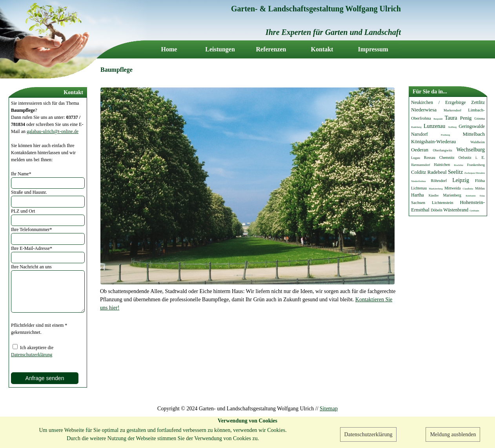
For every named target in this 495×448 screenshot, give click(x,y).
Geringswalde (472, 126)
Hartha (418, 195)
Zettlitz (478, 102)
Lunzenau (434, 126)
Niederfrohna (418, 181)
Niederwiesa (424, 110)
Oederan (420, 150)
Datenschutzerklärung (369, 434)
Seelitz (455, 172)
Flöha (480, 180)
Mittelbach (474, 134)
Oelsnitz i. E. (472, 158)
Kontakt (322, 50)
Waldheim (478, 142)
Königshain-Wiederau (433, 141)
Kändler (434, 196)
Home (169, 50)
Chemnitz (447, 158)
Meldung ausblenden (453, 434)
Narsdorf (419, 134)
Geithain (474, 211)
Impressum (373, 50)
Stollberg (452, 127)
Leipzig (461, 180)
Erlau (482, 196)
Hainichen (442, 165)
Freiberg (446, 135)
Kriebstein (470, 196)
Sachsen (418, 202)
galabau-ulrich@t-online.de (53, 131)
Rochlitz (459, 165)
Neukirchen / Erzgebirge (438, 102)
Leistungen (220, 50)
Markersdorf (452, 110)
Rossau (430, 158)
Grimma (480, 119)
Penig (466, 118)
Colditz (419, 172)
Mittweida (452, 188)
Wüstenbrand (456, 210)
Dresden (480, 173)
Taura (451, 118)
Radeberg (416, 127)
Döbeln (436, 210)
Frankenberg (476, 165)
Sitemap (329, 409)
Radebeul (437, 172)
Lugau (416, 158)
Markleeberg (436, 189)
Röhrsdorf (439, 181)
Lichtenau (419, 188)
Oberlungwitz (443, 150)
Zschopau (470, 173)
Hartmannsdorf (420, 165)
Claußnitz (468, 189)
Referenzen (271, 50)
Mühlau (480, 188)
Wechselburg (471, 150)
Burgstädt (438, 119)
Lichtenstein (442, 202)
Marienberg (452, 195)
